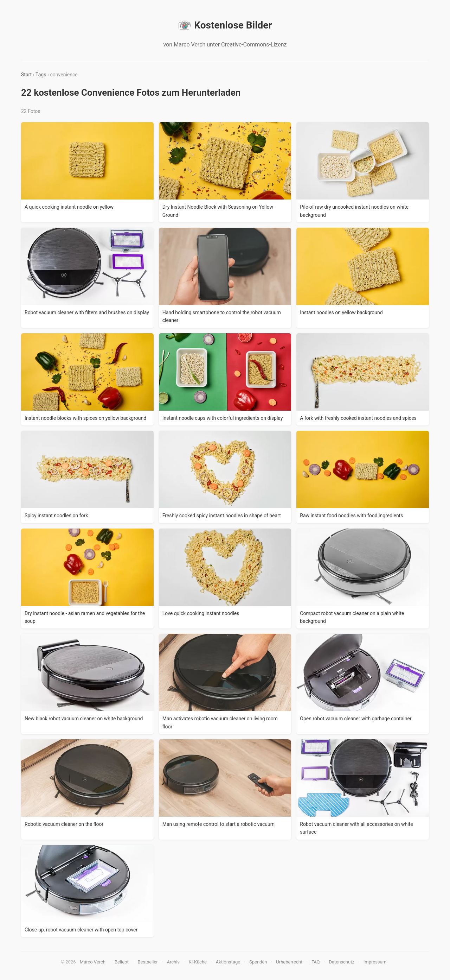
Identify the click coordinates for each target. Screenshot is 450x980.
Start (26, 75)
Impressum (375, 962)
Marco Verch (93, 962)
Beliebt (122, 962)
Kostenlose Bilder (225, 25)
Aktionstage (228, 962)
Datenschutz (341, 962)
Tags (41, 75)
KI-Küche (198, 962)
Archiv (173, 962)
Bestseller (148, 962)
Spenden (258, 962)
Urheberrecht (289, 962)
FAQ (316, 962)
